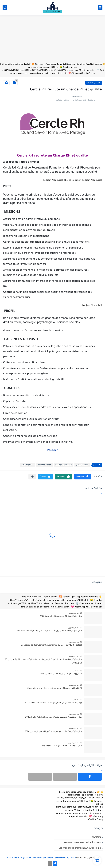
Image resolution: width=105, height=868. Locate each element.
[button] (83, 477)
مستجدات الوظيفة (64, 465)
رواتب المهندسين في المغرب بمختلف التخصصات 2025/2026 (53, 703)
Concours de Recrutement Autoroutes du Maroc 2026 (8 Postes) (51, 645)
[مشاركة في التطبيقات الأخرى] (32, 477)
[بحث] (5, 7)
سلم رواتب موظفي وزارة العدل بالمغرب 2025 (61, 674)
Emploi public (27, 465)
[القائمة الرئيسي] (100, 7)
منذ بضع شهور (74, 613)
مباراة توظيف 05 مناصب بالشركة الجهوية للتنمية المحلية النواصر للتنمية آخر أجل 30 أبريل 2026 (43, 661)
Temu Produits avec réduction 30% (82, 842)
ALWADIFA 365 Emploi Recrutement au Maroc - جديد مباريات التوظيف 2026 (41, 858)
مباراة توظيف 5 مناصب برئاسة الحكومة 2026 (61, 746)
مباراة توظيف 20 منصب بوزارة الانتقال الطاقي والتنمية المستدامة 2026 (49, 631)
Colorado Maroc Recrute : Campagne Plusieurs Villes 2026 (55, 688)
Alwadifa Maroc (44, 465)
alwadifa (96, 837)
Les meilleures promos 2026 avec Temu (80, 848)
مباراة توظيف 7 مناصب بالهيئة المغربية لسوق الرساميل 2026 (53, 732)
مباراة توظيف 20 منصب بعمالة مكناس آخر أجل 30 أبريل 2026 (54, 717)
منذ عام (76, 671)
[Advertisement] (52, 40)
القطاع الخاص (94, 83)
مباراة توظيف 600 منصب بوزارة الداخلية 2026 (61, 616)
